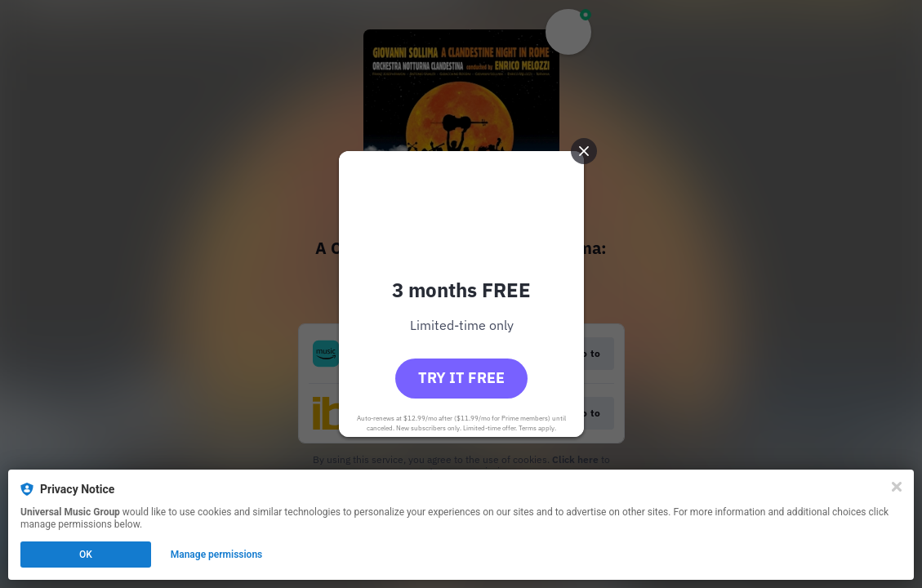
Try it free (461, 378)
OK (86, 555)
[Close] (897, 487)
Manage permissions (217, 555)
